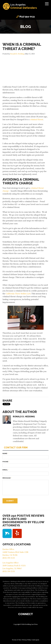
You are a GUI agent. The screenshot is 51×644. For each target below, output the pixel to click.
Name (5, 454)
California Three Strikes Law (18, 294)
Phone (6, 462)
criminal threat (37, 120)
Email (6, 470)
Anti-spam (36, 640)
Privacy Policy (27, 640)
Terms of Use (16, 640)
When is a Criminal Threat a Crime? (22, 47)
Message (7, 478)
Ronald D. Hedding (17, 54)
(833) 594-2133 (27, 17)
